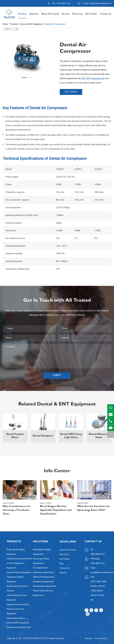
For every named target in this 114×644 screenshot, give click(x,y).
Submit (57, 376)
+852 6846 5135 (98, 563)
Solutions (34, 16)
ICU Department (40, 568)
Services (66, 16)
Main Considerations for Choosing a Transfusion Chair (17, 510)
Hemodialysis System (16, 618)
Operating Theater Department (41, 561)
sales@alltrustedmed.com (99, 573)
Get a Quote (71, 92)
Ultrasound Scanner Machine (19, 559)
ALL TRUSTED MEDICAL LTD (32, 639)
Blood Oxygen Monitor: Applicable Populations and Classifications (56, 510)
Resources (78, 16)
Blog (62, 564)
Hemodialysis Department (44, 586)
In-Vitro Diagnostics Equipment (16, 566)
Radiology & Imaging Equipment (16, 552)
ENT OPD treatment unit (93, 78)
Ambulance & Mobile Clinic (19, 628)
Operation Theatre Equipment (15, 580)
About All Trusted (50, 16)
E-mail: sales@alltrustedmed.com (95, 3)
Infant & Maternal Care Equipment (17, 598)
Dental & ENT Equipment (18, 623)
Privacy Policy (101, 639)
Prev (19, 77)
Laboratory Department (44, 573)
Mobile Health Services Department (43, 593)
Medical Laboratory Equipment (15, 612)
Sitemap (88, 639)
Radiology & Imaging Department (42, 552)
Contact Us (106, 16)
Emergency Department (43, 582)
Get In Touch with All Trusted (57, 301)
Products (22, 16)
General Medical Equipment (19, 573)
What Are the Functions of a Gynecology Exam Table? (94, 508)
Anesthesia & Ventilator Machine (17, 589)
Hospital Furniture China (18, 605)
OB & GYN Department (44, 577)
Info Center (91, 16)
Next (35, 77)
